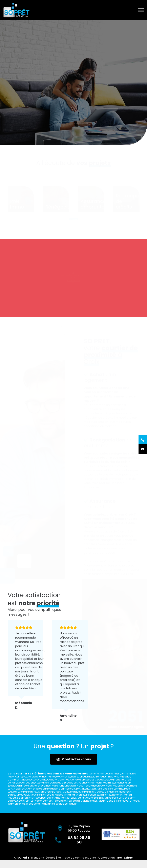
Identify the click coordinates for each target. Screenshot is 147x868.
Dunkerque (56, 783)
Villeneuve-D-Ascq (128, 801)
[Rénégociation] (56, 197)
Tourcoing (73, 801)
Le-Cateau (83, 789)
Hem (109, 786)
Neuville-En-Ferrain (42, 795)
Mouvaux (24, 795)
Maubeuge (101, 792)
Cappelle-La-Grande (33, 780)
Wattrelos (62, 804)
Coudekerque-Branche (109, 780)
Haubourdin (69, 786)
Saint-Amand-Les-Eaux (62, 798)
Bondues (101, 777)
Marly (66, 792)
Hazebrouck (98, 786)
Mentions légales (43, 858)
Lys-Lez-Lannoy (28, 792)
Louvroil (12, 792)
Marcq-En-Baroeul (50, 792)
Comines (63, 780)
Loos (127, 789)
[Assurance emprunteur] (91, 197)
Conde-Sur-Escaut (82, 780)
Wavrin (73, 804)
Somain (48, 801)
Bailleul (76, 777)
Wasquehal (33, 804)
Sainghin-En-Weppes (32, 798)
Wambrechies (16, 804)
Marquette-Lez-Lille (82, 792)
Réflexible (125, 858)
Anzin (117, 774)
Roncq (128, 795)
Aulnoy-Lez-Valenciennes (31, 777)
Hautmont (83, 786)
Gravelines (44, 786)
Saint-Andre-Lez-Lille (90, 798)
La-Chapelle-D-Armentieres (25, 789)
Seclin (21, 801)
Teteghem (60, 801)
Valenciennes (89, 801)
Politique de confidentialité (77, 858)
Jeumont (131, 786)
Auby (11, 777)
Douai (21, 783)
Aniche (94, 774)
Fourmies (109, 783)
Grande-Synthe (27, 786)
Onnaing (69, 795)
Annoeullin (106, 774)
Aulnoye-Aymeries (59, 777)
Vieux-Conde (107, 801)
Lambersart (68, 789)
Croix (128, 780)
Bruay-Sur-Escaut (119, 777)
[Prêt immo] (21, 197)
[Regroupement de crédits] (126, 197)
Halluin (56, 786)
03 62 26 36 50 (80, 286)
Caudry (52, 780)
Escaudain (71, 783)
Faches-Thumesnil (90, 783)
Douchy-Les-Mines (37, 783)
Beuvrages (88, 777)
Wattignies (48, 804)
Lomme (119, 789)
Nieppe (59, 795)
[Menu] (141, 10)
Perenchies (93, 795)
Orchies (81, 795)
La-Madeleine (51, 789)
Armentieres (129, 774)
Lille (100, 789)
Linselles (108, 789)
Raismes (106, 795)
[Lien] (16, 10)
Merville (113, 792)
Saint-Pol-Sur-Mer (116, 798)
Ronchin (117, 795)
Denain (12, 783)
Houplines (119, 786)
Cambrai (13, 780)
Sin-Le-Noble (34, 801)
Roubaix (13, 798)
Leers (93, 789)
